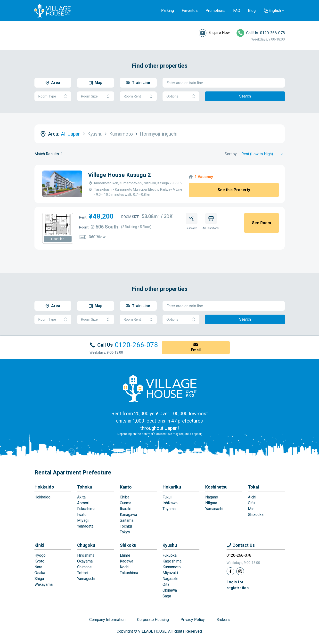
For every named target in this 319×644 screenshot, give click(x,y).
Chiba (125, 497)
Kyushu (170, 545)
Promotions (215, 11)
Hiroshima (86, 555)
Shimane (84, 567)
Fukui (167, 497)
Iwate (82, 515)
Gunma (126, 503)
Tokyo (125, 532)
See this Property (234, 190)
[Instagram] (240, 571)
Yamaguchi (86, 579)
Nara (38, 567)
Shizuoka (256, 515)
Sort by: (231, 154)
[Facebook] (230, 571)
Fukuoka (170, 555)
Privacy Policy (193, 620)
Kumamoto (172, 567)
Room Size (96, 96)
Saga (167, 596)
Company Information (107, 620)
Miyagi (83, 520)
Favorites (190, 11)
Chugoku (86, 545)
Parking (168, 11)
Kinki (39, 545)
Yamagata (85, 526)
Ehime (125, 555)
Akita (81, 497)
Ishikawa (170, 503)
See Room (262, 223)
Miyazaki (170, 573)
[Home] (160, 388)
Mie (251, 509)
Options (181, 96)
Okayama (85, 561)
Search (245, 96)
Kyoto (39, 561)
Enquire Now (219, 33)
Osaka (40, 573)
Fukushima (86, 509)
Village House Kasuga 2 (119, 175)
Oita (166, 584)
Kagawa (127, 561)
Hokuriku (172, 487)
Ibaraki (126, 509)
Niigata (211, 503)
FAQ (237, 11)
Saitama (127, 520)
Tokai (254, 487)
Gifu (251, 503)
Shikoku (128, 545)
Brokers (223, 620)
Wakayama (44, 584)
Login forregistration (238, 585)
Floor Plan (58, 239)
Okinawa (170, 590)
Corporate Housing (153, 620)
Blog (252, 11)
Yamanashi (214, 509)
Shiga (39, 579)
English (275, 11)
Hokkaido (44, 487)
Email (196, 350)
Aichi (252, 497)
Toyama (169, 509)
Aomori (83, 503)
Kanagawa (128, 515)
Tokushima (129, 573)
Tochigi (126, 526)
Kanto (126, 487)
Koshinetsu (216, 487)
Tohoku (85, 487)
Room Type (53, 96)
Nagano (212, 497)
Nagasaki (170, 579)
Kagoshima (172, 561)
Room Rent (138, 96)
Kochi (125, 567)
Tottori (83, 573)
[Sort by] (263, 154)
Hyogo (40, 555)
